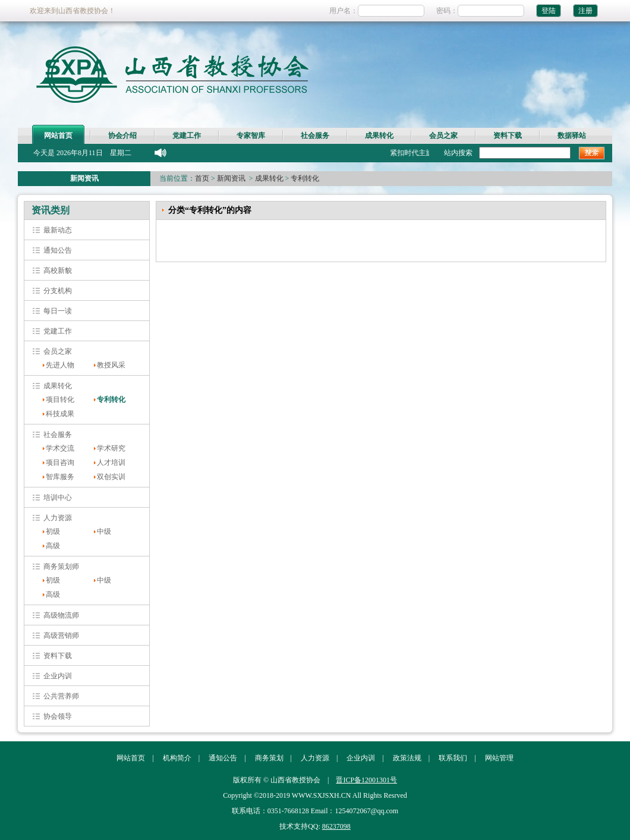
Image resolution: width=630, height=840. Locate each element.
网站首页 (58, 136)
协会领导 (58, 716)
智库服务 (60, 477)
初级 (53, 531)
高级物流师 (61, 615)
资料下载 (508, 136)
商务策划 (269, 758)
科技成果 (60, 414)
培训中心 (58, 498)
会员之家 (443, 136)
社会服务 (315, 136)
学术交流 (60, 448)
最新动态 (58, 230)
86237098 (336, 826)
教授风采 (111, 365)
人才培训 (111, 463)
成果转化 (379, 136)
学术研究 (111, 448)
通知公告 (58, 250)
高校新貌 (58, 270)
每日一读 (58, 311)
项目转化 (60, 399)
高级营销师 (61, 635)
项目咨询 (60, 463)
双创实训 (111, 477)
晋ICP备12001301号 (366, 780)
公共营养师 (61, 696)
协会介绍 (122, 136)
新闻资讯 (231, 178)
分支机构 (58, 291)
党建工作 (187, 136)
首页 (202, 178)
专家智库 (251, 136)
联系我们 (453, 758)
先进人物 (60, 365)
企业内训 (58, 676)
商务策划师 (61, 567)
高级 (53, 546)
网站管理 (499, 758)
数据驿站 (572, 136)
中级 (104, 531)
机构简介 (177, 758)
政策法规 (407, 758)
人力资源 (58, 518)
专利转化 (305, 178)
